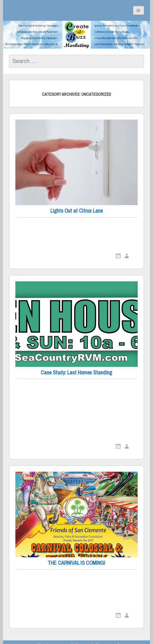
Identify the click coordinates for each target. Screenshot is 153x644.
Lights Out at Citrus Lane (76, 211)
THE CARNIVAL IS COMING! (76, 563)
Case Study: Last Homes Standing (76, 373)
